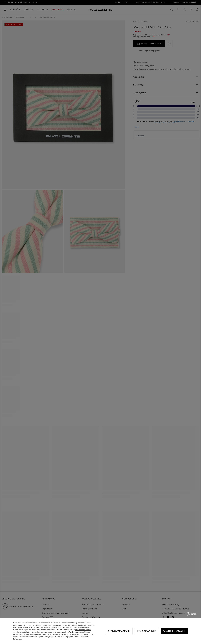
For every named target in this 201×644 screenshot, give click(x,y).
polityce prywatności (83, 627)
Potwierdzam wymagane (119, 631)
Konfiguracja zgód (147, 631)
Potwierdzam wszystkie (174, 631)
